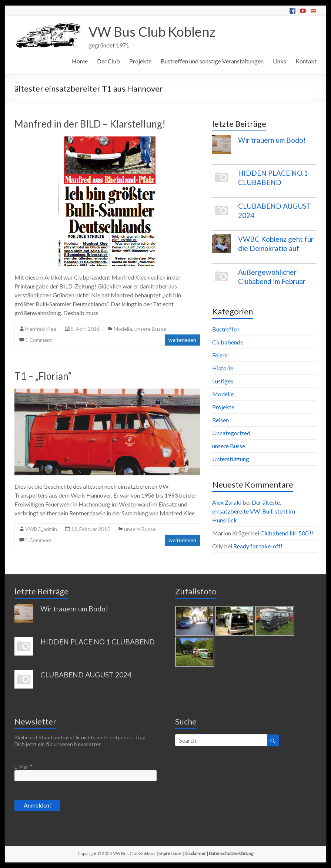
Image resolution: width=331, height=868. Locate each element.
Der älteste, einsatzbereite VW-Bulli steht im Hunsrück (254, 511)
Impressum (170, 853)
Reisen (220, 420)
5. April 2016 (85, 329)
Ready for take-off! (258, 546)
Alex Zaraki (227, 502)
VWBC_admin (41, 529)
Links (280, 61)
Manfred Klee (41, 329)
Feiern (220, 355)
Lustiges (223, 381)
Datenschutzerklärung (231, 853)
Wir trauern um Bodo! (272, 140)
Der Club (108, 61)
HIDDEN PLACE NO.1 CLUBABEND (98, 642)
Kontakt (306, 61)
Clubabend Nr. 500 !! (287, 533)
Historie (223, 368)
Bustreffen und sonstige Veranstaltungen (212, 61)
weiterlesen (182, 340)
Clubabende (228, 342)
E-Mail (23, 767)
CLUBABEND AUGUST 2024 (86, 675)
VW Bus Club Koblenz (152, 32)
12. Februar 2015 (91, 529)
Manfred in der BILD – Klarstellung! (90, 124)
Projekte (140, 61)
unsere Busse (150, 329)
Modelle (123, 329)
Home (80, 61)
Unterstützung (231, 459)
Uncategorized (231, 433)
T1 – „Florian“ (43, 376)
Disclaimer (195, 853)
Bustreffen (226, 329)
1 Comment (39, 340)
